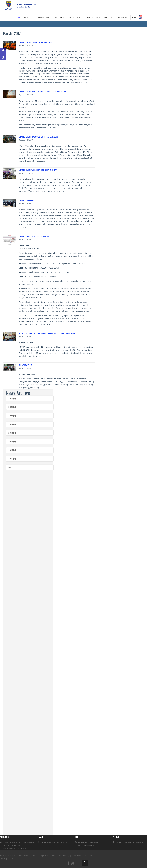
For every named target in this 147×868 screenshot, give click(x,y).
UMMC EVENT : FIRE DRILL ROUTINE (36, 42)
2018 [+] (12, 433)
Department (76, 18)
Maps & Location (120, 18)
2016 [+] (12, 450)
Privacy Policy (63, 855)
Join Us (90, 18)
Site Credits (77, 855)
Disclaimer (89, 855)
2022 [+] (12, 398)
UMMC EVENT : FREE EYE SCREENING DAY (38, 170)
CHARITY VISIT (26, 365)
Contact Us (102, 18)
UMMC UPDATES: (27, 200)
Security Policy (6, 858)
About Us (30, 18)
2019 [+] (12, 424)
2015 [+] (12, 459)
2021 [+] (12, 407)
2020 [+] (12, 416)
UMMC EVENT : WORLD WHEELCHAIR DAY (38, 137)
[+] (10, 467)
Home (18, 18)
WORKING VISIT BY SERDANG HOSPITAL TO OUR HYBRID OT (47, 333)
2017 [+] (12, 441)
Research (61, 18)
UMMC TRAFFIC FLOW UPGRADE (34, 236)
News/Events (45, 18)
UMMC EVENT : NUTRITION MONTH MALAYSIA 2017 (43, 92)
